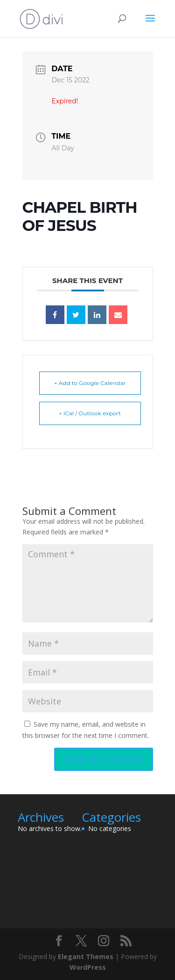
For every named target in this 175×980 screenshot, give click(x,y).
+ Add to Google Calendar (90, 383)
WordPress (88, 967)
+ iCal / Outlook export (90, 413)
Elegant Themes (86, 956)
